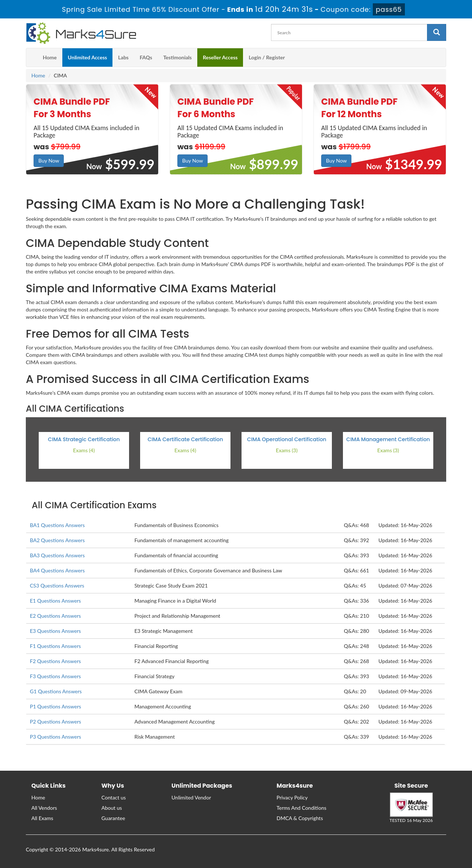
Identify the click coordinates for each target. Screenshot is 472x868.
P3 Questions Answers (55, 737)
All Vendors (44, 808)
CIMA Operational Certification (287, 439)
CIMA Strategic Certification (84, 439)
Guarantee (113, 818)
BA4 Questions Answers (57, 570)
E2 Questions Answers (55, 616)
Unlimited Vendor (191, 797)
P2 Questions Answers (55, 721)
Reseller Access (220, 57)
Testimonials (178, 57)
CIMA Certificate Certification (185, 439)
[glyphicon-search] (437, 32)
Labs (123, 57)
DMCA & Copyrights (300, 818)
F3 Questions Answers (55, 676)
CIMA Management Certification (388, 439)
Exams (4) (84, 450)
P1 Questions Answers (55, 706)
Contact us (114, 797)
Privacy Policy (292, 797)
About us (112, 808)
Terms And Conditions (301, 808)
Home (50, 57)
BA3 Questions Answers (57, 555)
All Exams (42, 818)
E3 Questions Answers (55, 631)
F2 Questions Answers (55, 661)
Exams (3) (287, 450)
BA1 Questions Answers (57, 525)
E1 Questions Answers (55, 601)
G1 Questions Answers (56, 691)
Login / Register (267, 57)
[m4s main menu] (32, 57)
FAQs (146, 57)
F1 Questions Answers (55, 646)
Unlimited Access (87, 57)
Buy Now (49, 161)
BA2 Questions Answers (57, 540)
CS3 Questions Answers (57, 585)
